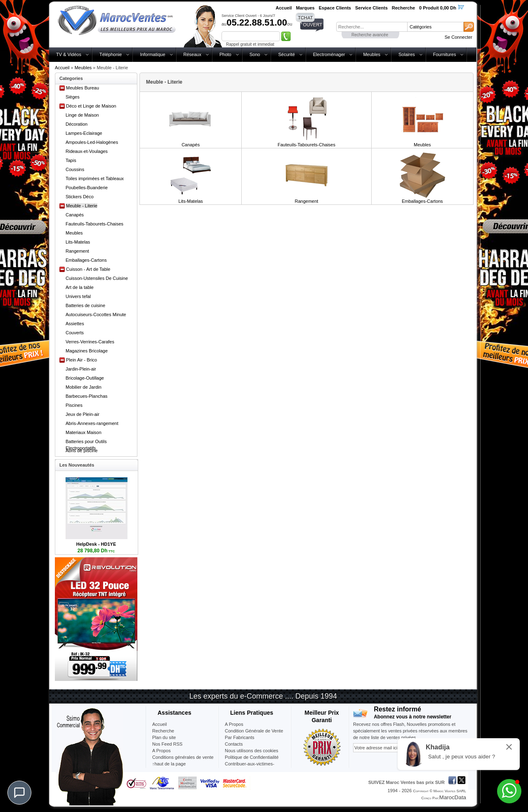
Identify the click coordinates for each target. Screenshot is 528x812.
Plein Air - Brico (81, 360)
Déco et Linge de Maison (91, 106)
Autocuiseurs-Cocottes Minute (96, 314)
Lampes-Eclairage (84, 133)
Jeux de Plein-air (82, 414)
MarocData (453, 797)
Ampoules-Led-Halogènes (92, 142)
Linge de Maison (82, 115)
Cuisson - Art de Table (88, 269)
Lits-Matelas (78, 242)
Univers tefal (78, 296)
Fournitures (445, 54)
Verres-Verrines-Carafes (90, 342)
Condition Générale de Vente (254, 731)
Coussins (75, 169)
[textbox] (372, 27)
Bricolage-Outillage (85, 378)
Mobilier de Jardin (84, 387)
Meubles (372, 54)
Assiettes (75, 324)
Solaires (407, 54)
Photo (225, 54)
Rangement (77, 251)
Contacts (234, 744)
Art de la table (80, 287)
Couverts (75, 333)
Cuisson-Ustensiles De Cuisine (97, 278)
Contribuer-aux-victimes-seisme (250, 767)
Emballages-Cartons (86, 260)
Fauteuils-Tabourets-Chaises (94, 224)
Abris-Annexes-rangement (92, 423)
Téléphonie (111, 54)
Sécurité (286, 54)
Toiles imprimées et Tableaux (95, 178)
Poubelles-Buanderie (87, 188)
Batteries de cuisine (85, 305)
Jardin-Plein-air (81, 369)
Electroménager (329, 54)
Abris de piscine (82, 451)
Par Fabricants (240, 737)
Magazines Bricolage (87, 351)
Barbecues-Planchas (87, 396)
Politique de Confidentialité (252, 757)
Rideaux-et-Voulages (87, 151)
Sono (255, 54)
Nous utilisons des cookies (252, 751)
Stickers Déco (80, 197)
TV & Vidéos (69, 54)
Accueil (62, 68)
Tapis (71, 160)
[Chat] (19, 793)
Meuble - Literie (82, 206)
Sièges (73, 97)
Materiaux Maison (84, 432)
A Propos (234, 724)
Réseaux (192, 54)
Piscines (74, 405)
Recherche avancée (370, 35)
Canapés (75, 215)
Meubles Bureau (82, 88)
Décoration (77, 124)
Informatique (152, 54)
